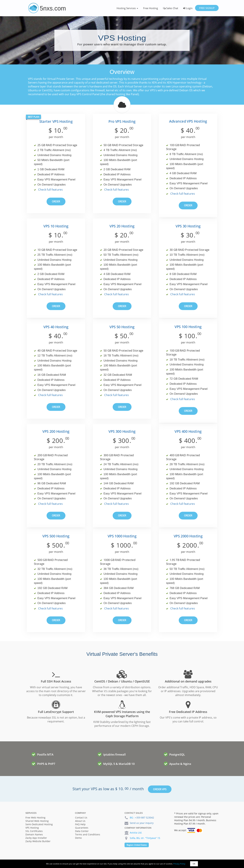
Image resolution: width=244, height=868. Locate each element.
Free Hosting (151, 8)
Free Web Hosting (35, 818)
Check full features (50, 190)
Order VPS (160, 789)
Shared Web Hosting (37, 821)
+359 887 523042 (145, 818)
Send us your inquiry (142, 823)
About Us (80, 821)
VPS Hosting (32, 828)
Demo (78, 838)
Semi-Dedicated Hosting (39, 824)
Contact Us (81, 818)
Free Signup (207, 8)
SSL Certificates (34, 831)
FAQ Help (80, 824)
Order (56, 201)
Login (188, 8)
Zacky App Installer (36, 838)
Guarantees (82, 828)
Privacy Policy (179, 864)
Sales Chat (171, 8)
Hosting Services (127, 8)
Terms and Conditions (88, 834)
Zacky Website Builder (38, 841)
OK (194, 864)
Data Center (82, 831)
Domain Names (34, 834)
